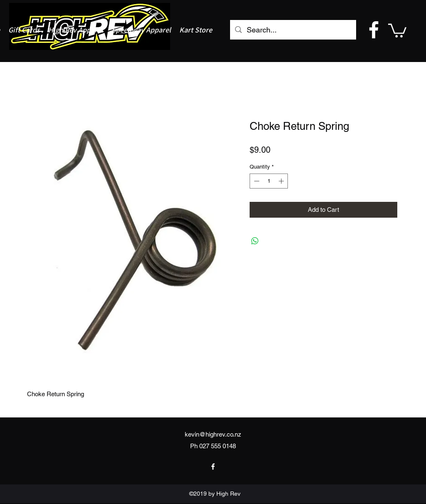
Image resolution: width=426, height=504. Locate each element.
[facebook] (374, 30)
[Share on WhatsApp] (255, 241)
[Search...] (293, 30)
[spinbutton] (269, 181)
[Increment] (282, 181)
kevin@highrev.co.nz (213, 434)
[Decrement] (256, 181)
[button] (397, 30)
